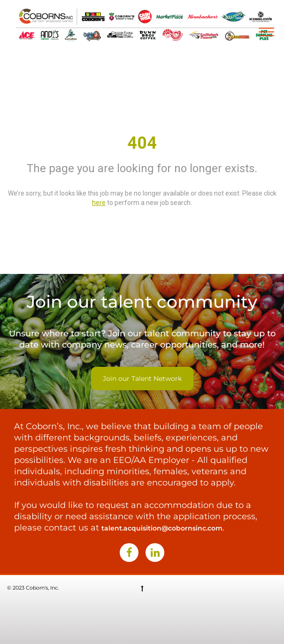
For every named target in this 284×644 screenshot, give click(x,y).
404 (142, 143)
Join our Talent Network (142, 379)
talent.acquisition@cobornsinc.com (162, 528)
